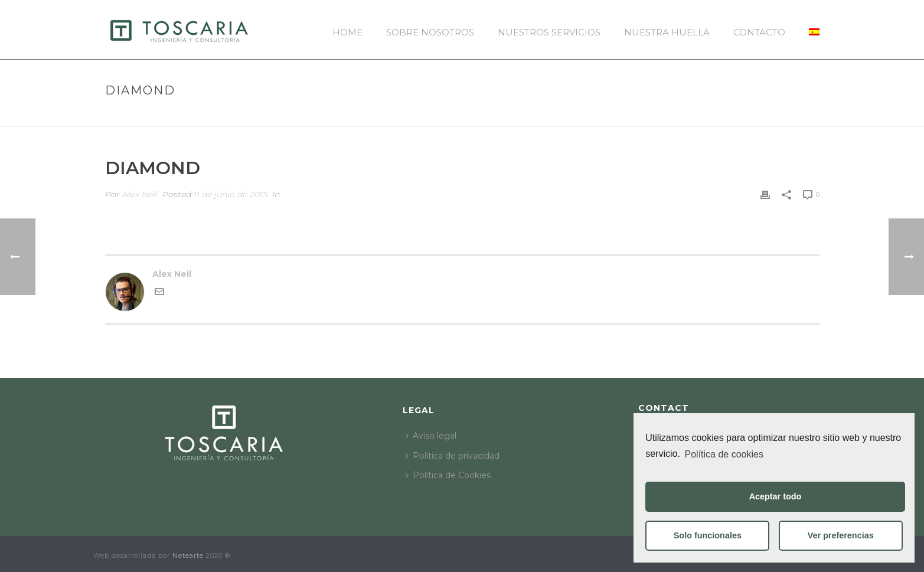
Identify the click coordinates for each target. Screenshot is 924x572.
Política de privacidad (453, 456)
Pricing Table (738, 115)
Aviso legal (431, 436)
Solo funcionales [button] (708, 535)
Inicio (690, 115)
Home (347, 32)
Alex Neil (140, 194)
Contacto (759, 32)
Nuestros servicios (549, 32)
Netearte (188, 555)
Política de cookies (724, 454)
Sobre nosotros (430, 32)
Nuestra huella (667, 32)
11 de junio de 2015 (231, 194)
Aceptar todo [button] (776, 496)
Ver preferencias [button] (841, 535)
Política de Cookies (448, 475)
